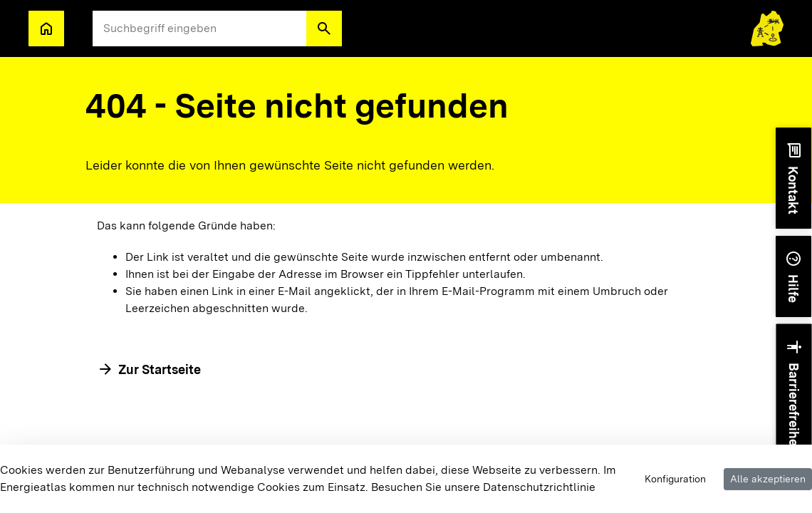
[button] (324, 28)
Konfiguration (675, 479)
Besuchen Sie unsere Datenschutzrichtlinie (483, 487)
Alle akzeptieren (768, 479)
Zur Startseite (160, 369)
